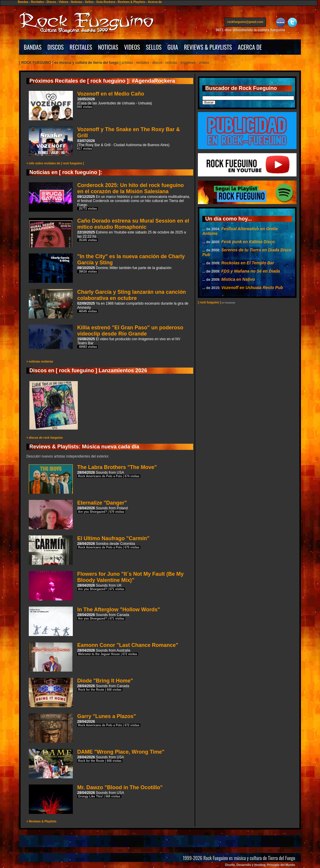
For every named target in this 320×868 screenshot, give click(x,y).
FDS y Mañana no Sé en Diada (251, 271)
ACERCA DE (250, 47)
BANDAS (33, 47)
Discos (51, 2)
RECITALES (81, 47)
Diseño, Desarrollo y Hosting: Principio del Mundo (260, 865)
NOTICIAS (108, 47)
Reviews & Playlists (131, 2)
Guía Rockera (106, 2)
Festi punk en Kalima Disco (248, 242)
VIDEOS (132, 47)
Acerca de (155, 2)
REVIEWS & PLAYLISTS (208, 47)
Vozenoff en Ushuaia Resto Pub (252, 288)
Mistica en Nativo (238, 279)
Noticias (77, 2)
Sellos (89, 2)
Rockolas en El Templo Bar (248, 263)
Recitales (38, 2)
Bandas (23, 2)
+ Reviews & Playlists (41, 821)
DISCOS (56, 47)
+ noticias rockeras (40, 362)
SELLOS (154, 47)
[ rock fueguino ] (209, 302)
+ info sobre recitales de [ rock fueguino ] (55, 163)
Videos (64, 2)
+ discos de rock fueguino (45, 438)
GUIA (173, 47)
